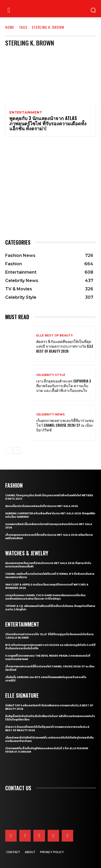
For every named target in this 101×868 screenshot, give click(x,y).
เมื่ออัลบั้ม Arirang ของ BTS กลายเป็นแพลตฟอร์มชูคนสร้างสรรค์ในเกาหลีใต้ (46, 679)
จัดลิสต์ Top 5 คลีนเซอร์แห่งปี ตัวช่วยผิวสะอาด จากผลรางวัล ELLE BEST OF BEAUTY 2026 (49, 707)
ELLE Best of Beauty (55, 336)
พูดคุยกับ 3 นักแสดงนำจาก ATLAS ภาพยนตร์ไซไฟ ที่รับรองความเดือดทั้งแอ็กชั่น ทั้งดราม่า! (48, 123)
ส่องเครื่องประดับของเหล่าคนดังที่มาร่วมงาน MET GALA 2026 (42, 506)
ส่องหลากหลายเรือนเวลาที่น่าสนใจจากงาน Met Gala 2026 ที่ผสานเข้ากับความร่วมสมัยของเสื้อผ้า (48, 565)
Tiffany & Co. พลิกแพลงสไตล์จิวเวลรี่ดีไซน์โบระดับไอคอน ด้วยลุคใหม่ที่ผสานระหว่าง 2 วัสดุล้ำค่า (50, 608)
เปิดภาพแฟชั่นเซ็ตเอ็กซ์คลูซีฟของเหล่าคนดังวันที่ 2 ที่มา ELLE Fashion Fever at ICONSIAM (47, 750)
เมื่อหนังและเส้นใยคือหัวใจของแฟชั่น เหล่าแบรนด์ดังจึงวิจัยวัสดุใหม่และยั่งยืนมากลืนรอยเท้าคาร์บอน (49, 739)
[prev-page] (8, 450)
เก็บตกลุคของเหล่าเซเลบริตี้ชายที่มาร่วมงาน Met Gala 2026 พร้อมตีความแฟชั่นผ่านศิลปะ (49, 537)
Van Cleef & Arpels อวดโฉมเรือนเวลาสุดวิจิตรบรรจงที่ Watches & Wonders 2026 (47, 586)
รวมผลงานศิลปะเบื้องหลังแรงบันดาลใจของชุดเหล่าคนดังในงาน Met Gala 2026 (49, 526)
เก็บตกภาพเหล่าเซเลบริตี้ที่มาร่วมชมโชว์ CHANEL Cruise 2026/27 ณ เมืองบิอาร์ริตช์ (65, 425)
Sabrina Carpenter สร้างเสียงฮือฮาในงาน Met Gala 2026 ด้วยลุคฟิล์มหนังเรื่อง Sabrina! (50, 515)
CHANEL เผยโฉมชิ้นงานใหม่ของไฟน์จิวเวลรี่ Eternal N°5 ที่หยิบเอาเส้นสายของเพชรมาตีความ (50, 576)
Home (10, 27)
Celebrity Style (51, 375)
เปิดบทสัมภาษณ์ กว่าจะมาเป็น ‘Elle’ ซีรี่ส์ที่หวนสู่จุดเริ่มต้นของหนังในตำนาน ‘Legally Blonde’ (49, 636)
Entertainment (26, 112)
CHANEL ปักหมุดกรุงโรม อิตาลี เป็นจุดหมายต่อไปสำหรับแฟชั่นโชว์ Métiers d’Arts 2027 (49, 497)
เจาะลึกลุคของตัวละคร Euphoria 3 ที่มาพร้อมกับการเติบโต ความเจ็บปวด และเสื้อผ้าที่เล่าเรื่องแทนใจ (64, 385)
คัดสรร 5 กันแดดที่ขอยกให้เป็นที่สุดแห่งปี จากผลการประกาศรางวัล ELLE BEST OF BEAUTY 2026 (65, 346)
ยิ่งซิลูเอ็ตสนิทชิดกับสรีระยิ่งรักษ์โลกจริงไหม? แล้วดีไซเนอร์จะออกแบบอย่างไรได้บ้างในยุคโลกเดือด (50, 718)
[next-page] (17, 450)
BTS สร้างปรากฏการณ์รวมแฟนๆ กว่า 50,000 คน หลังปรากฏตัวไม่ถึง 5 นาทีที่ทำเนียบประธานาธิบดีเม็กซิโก (50, 647)
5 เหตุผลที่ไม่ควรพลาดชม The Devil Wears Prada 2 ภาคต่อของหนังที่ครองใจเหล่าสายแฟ (48, 657)
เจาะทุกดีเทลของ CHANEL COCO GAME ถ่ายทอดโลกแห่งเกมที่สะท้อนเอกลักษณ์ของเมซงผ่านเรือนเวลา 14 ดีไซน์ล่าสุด (45, 597)
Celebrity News (51, 415)
